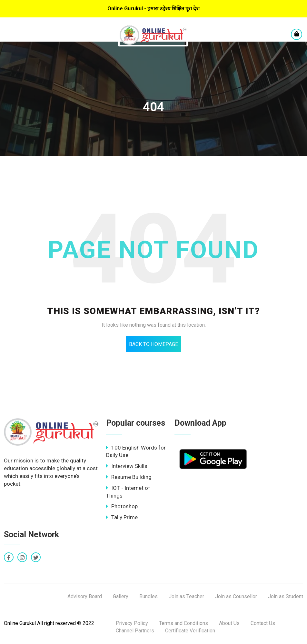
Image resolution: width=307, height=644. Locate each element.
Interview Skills (127, 466)
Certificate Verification (190, 631)
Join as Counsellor (236, 596)
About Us (229, 623)
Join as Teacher (186, 596)
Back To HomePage (153, 344)
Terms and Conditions (183, 623)
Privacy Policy (132, 623)
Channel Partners (135, 631)
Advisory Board (85, 596)
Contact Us (263, 623)
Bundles (149, 596)
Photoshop (122, 506)
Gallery (121, 596)
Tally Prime (122, 517)
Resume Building (129, 477)
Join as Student (286, 596)
